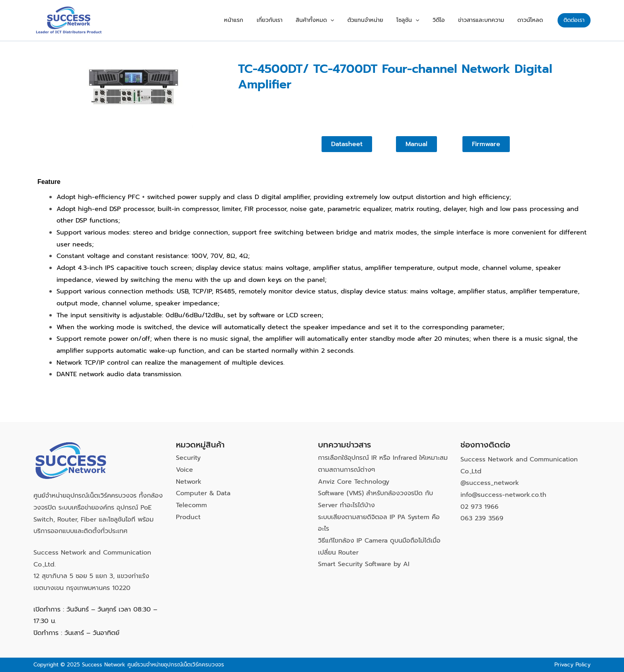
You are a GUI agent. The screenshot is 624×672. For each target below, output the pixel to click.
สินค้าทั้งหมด (344, 20)
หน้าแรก (273, 20)
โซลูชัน (426, 20)
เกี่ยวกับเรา (304, 20)
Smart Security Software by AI (364, 564)
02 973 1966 (480, 507)
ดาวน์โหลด (533, 20)
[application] (359, 20)
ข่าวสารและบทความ (489, 20)
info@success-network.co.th (504, 495)
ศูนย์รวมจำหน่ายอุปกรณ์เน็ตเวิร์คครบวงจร (176, 665)
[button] (574, 20)
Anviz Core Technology (354, 482)
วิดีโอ (452, 20)
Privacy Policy (572, 665)
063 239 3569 (482, 518)
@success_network (490, 483)
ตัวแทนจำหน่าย (389, 20)
